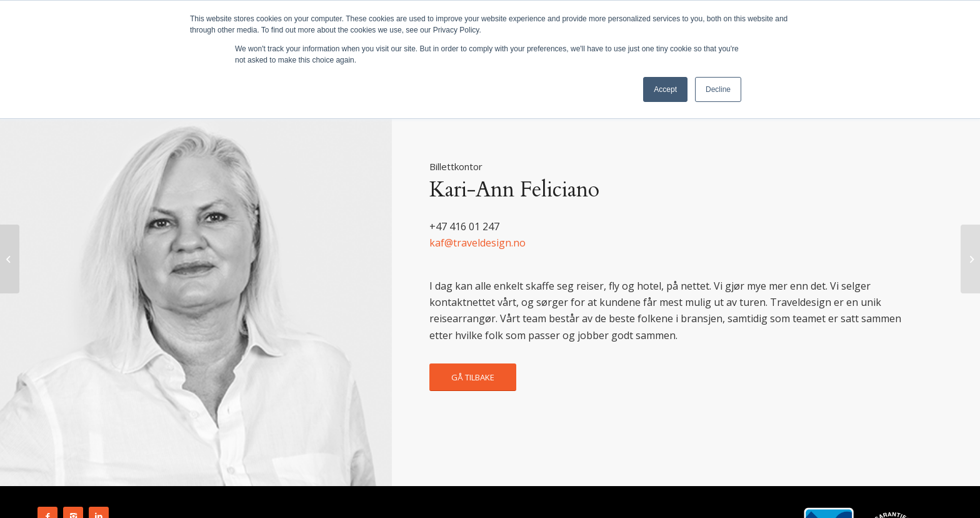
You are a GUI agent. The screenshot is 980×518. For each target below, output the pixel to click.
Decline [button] (718, 89)
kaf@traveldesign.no (477, 243)
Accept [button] (665, 89)
